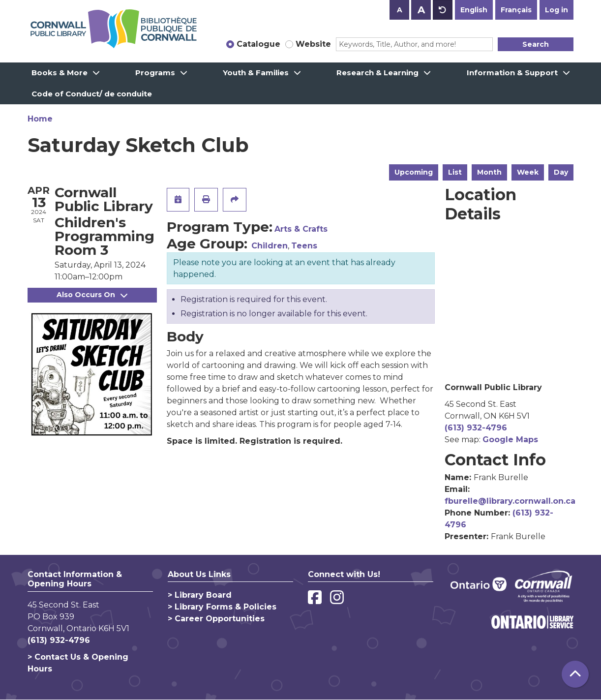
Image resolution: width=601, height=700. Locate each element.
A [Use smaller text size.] (400, 10)
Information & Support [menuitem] (512, 73)
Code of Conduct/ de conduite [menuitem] (92, 94)
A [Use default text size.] (443, 10)
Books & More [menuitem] (60, 73)
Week (528, 172)
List (455, 172)
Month (489, 172)
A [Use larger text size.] (421, 10)
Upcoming (414, 172)
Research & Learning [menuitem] (377, 73)
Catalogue (258, 44)
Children (270, 246)
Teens (304, 246)
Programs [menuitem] (155, 73)
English (474, 10)
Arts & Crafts (301, 229)
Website (313, 44)
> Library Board (200, 595)
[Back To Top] (575, 674)
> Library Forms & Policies (222, 607)
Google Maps (510, 440)
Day (561, 172)
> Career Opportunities (216, 619)
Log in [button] (556, 10)
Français (516, 10)
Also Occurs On (92, 295)
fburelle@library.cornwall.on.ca (510, 501)
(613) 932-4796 (476, 428)
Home (40, 119)
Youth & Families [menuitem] (256, 73)
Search (536, 44)
